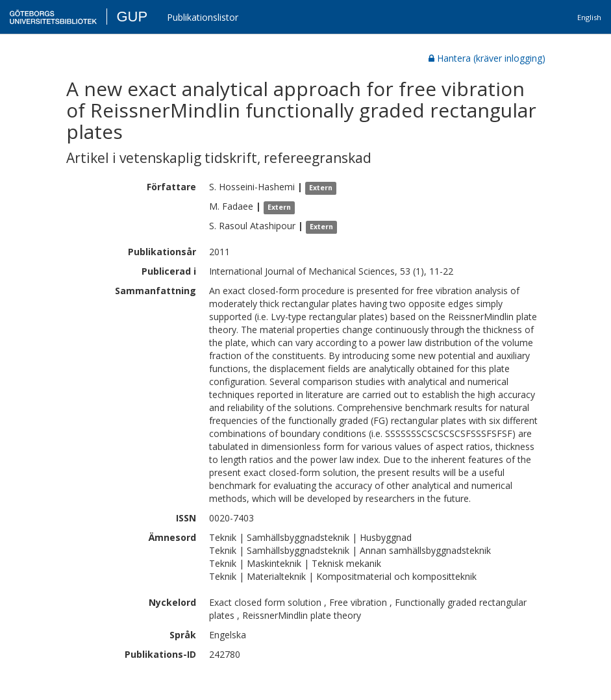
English (589, 17)
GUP (132, 17)
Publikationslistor (203, 17)
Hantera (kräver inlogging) (487, 58)
